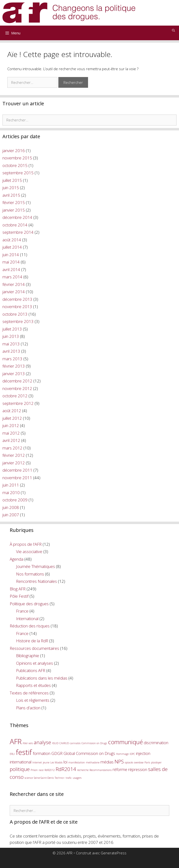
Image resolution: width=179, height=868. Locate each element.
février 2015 (14, 202)
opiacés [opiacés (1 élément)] (129, 762)
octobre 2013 (15, 314)
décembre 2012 (17, 381)
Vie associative (29, 551)
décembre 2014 (17, 217)
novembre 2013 (17, 307)
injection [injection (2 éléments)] (143, 753)
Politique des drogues (29, 604)
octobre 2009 (15, 500)
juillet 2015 (12, 180)
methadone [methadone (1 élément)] (93, 762)
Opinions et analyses (35, 663)
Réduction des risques (30, 626)
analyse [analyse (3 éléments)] (42, 742)
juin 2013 (11, 336)
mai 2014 (11, 262)
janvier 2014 (14, 292)
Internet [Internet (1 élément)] (37, 762)
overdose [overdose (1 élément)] (139, 762)
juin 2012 (11, 425)
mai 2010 (11, 493)
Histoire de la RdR (32, 641)
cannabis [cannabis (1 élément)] (75, 743)
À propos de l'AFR (26, 544)
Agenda (17, 559)
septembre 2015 (18, 173)
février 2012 (14, 455)
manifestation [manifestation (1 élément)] (77, 762)
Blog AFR (18, 589)
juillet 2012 (12, 418)
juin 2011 (11, 485)
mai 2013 (11, 344)
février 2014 (14, 284)
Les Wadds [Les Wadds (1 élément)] (56, 762)
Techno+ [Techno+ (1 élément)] (60, 778)
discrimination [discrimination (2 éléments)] (156, 743)
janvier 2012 (14, 463)
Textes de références (29, 693)
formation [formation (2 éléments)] (42, 753)
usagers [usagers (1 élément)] (77, 778)
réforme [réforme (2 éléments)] (120, 769)
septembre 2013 (18, 321)
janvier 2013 (14, 374)
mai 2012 (11, 433)
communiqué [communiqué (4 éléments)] (125, 742)
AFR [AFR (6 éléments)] (16, 741)
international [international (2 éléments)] (21, 762)
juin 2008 (11, 507)
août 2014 (12, 240)
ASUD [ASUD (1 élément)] (55, 743)
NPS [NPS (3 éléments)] (119, 761)
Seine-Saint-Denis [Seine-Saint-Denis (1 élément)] (44, 778)
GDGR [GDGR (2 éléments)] (57, 753)
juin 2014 (11, 255)
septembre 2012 (18, 403)
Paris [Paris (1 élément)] (147, 762)
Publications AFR (31, 670)
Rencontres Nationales (36, 581)
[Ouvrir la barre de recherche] (174, 30)
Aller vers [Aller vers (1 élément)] (28, 743)
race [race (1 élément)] (41, 770)
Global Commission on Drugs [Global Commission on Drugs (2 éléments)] (89, 753)
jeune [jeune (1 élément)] (46, 762)
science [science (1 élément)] (29, 778)
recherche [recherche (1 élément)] (83, 770)
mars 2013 (12, 359)
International (27, 619)
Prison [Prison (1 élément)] (34, 770)
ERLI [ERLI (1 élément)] (12, 754)
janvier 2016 (14, 151)
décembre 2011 (17, 470)
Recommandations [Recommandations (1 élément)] (101, 770)
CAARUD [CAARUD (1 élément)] (64, 743)
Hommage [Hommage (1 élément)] (122, 754)
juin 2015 (11, 188)
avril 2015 (11, 195)
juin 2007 (11, 515)
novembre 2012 (17, 388)
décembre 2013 (17, 299)
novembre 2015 (17, 158)
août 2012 (12, 411)
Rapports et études (33, 685)
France (22, 611)
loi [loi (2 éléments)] (65, 762)
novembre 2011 (17, 478)
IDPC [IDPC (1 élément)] (132, 754)
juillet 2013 (12, 329)
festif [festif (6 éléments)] (24, 752)
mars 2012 (12, 448)
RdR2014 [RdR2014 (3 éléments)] (66, 769)
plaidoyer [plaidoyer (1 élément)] (156, 762)
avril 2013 (11, 351)
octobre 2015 (15, 165)
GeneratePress (114, 853)
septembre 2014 (18, 232)
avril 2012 (11, 440)
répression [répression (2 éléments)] (138, 769)
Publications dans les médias (42, 678)
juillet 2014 (12, 247)
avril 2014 (11, 269)
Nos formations (30, 574)
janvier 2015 (14, 210)
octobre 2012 (15, 396)
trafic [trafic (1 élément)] (69, 778)
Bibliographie (28, 656)
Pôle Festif (19, 596)
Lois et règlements (33, 700)
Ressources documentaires (34, 648)
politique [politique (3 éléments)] (20, 769)
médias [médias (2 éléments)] (107, 762)
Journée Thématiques (36, 566)
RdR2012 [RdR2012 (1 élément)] (50, 770)
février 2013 (14, 366)
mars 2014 (12, 277)
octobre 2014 (15, 225)
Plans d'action (28, 708)
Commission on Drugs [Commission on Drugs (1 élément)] (94, 743)
